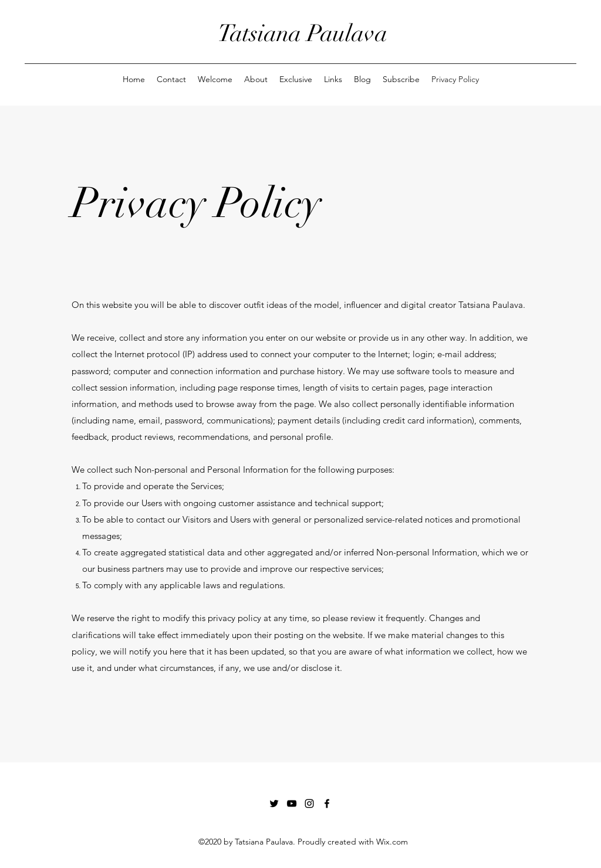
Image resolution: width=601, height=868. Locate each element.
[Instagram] (309, 803)
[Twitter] (274, 803)
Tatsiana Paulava (303, 33)
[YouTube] (292, 803)
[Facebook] (327, 803)
